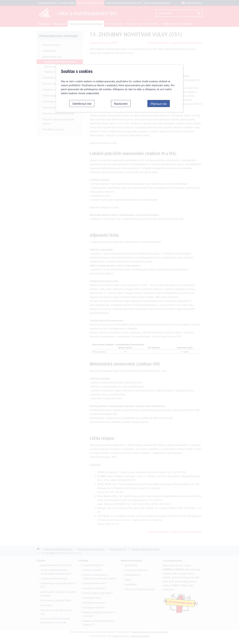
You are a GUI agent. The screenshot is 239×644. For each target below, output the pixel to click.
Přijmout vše (159, 101)
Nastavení (121, 101)
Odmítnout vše (82, 101)
